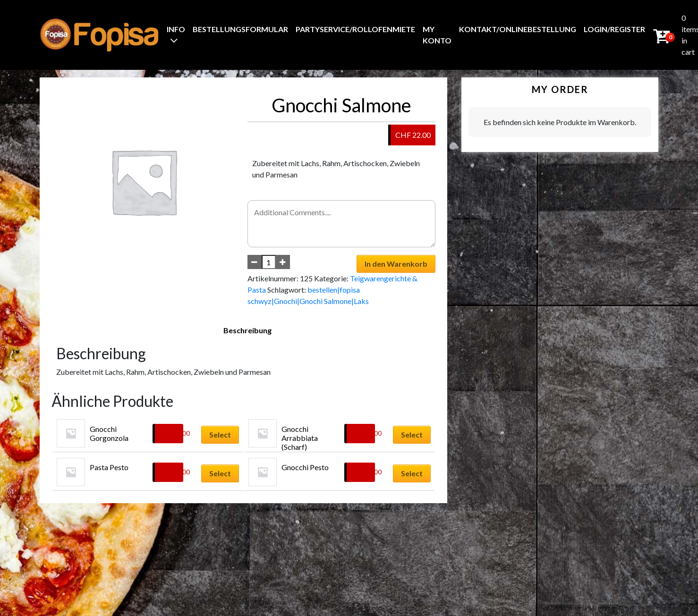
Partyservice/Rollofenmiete (355, 29)
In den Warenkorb (396, 264)
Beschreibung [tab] (247, 330)
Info (176, 29)
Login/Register (614, 29)
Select (220, 435)
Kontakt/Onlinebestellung (518, 29)
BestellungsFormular (240, 29)
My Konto (437, 35)
